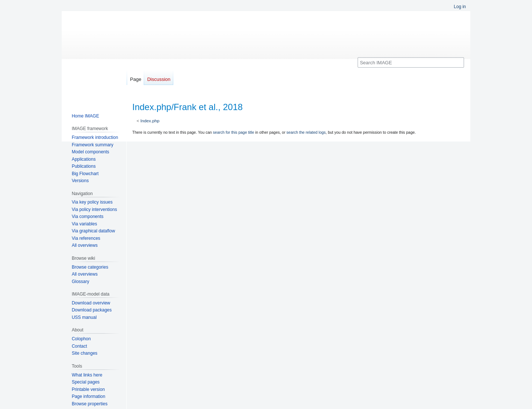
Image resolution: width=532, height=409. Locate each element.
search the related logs (306, 132)
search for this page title (233, 132)
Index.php (150, 121)
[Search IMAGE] (411, 62)
